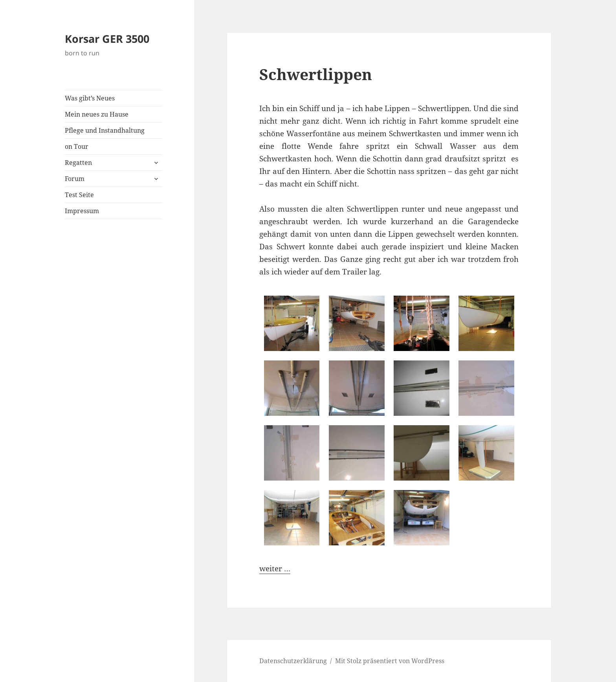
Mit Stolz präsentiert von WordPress (390, 661)
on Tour (77, 146)
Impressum (82, 211)
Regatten (78, 163)
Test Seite (79, 195)
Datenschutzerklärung (293, 661)
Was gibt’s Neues (90, 98)
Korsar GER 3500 (107, 39)
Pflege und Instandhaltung (105, 130)
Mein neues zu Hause (97, 114)
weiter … (275, 569)
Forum (75, 179)
